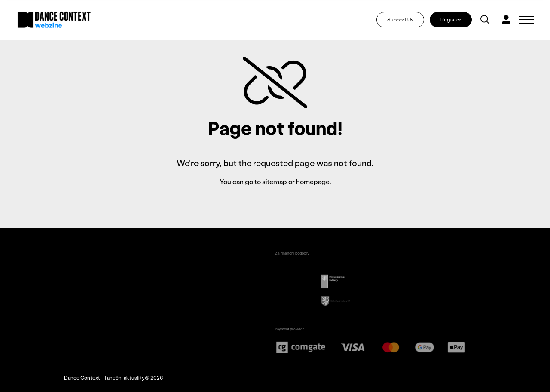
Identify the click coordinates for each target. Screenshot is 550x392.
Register (451, 20)
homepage (313, 181)
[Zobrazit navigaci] (527, 20)
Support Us (400, 20)
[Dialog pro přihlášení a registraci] (506, 20)
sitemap (275, 181)
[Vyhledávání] (485, 20)
